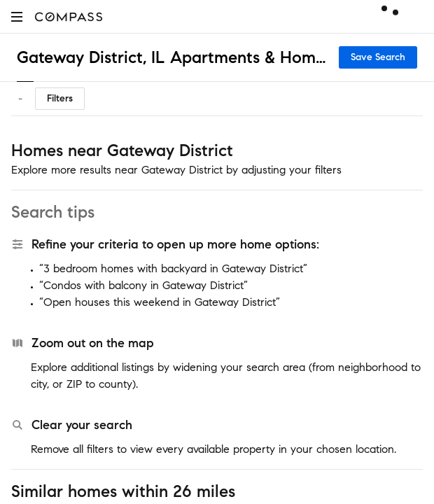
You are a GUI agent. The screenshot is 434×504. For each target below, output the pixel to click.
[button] (17, 16)
